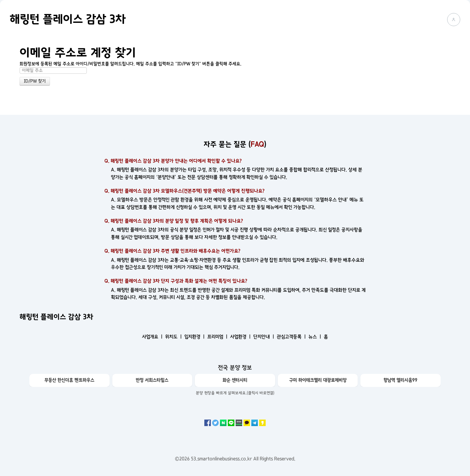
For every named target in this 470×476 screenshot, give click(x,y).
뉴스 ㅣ (315, 337)
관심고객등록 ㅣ (292, 337)
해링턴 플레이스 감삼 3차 (68, 19)
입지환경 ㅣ (195, 337)
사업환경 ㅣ (241, 337)
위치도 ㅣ (174, 337)
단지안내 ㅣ (264, 337)
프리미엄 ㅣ (218, 337)
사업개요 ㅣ (153, 337)
